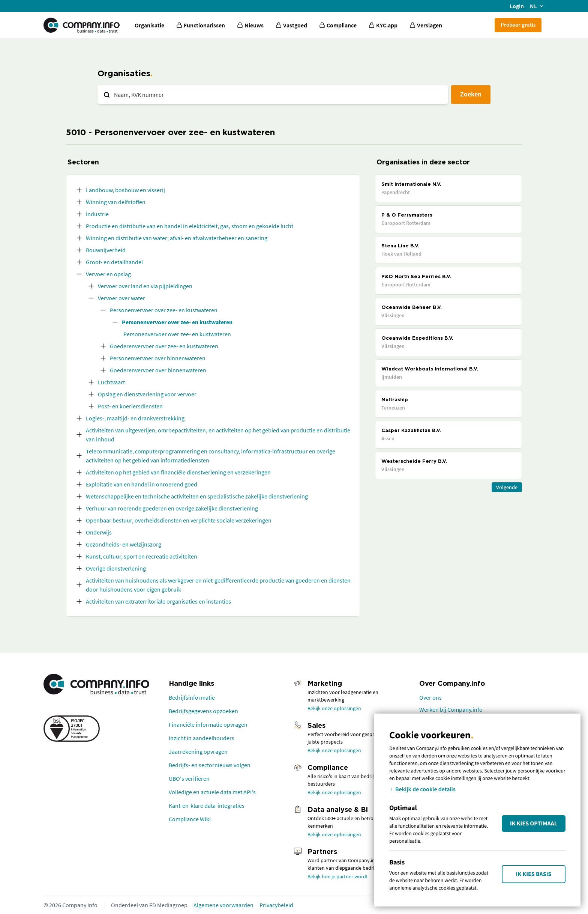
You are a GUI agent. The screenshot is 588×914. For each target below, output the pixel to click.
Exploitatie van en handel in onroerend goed (142, 484)
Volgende (507, 487)
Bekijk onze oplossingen (334, 708)
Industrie (97, 214)
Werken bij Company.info (451, 709)
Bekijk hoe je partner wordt (338, 876)
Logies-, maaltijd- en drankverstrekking (135, 418)
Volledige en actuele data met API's (212, 792)
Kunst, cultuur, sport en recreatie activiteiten (142, 556)
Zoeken (471, 94)
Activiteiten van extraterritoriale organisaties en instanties (158, 601)
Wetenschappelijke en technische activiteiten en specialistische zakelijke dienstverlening (197, 496)
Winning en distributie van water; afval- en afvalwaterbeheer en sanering (177, 238)
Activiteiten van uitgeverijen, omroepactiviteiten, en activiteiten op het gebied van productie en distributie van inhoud (218, 435)
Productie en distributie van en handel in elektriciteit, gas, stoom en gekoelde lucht (190, 226)
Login (517, 6)
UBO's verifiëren (189, 778)
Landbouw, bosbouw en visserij (125, 190)
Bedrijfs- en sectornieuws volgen (210, 765)
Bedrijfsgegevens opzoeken (203, 711)
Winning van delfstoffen (116, 202)
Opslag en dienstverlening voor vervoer (147, 394)
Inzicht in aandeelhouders (202, 738)
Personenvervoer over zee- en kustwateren (164, 310)
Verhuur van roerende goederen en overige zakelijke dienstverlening (172, 508)
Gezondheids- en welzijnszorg (124, 544)
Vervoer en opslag (108, 274)
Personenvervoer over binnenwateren (158, 358)
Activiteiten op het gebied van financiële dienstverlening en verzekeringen (178, 472)
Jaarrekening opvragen (198, 751)
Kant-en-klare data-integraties (207, 806)
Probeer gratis (518, 25)
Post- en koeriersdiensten (130, 406)
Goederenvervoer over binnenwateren (158, 370)
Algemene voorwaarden (223, 905)
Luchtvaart (111, 382)
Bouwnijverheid (106, 250)
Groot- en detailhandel (114, 262)
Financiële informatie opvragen (208, 724)
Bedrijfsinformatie (192, 697)
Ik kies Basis (534, 874)
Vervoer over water (121, 298)
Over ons (430, 697)
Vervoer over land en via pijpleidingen (145, 286)
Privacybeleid (276, 905)
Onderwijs (99, 532)
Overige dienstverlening (116, 568)
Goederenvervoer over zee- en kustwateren (164, 346)
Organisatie (149, 25)
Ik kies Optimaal (534, 824)
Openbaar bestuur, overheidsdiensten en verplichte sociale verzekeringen (179, 520)
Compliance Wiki (190, 819)
